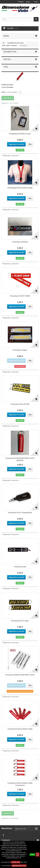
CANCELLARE (16, 862)
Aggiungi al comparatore (11, 156)
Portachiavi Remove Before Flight (20, 729)
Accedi (36, 2)
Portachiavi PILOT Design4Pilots (20, 513)
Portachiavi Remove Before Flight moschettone (20, 784)
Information (10, 52)
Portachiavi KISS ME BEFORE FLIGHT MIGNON (20, 459)
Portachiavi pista (20, 567)
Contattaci (21, 2)
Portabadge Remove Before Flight (20, 188)
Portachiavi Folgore (20, 350)
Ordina (4, 92)
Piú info (38, 855)
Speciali (7, 59)
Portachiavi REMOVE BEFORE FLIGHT (20, 675)
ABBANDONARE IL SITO (19, 866)
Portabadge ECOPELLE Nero (20, 134)
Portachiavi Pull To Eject (20, 621)
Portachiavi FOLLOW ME (20, 404)
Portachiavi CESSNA (20, 242)
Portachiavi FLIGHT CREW (20, 296)
